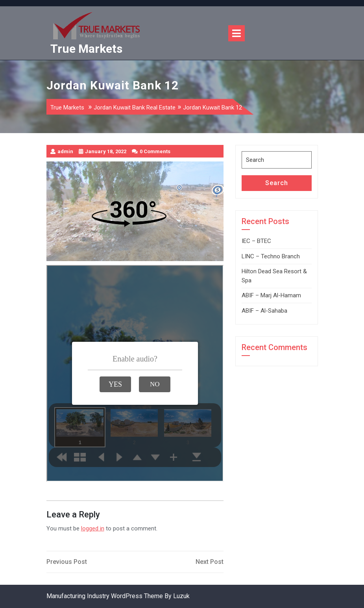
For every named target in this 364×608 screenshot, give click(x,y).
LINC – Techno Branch (271, 256)
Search (277, 183)
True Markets (86, 49)
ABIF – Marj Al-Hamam (271, 295)
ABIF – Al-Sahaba (264, 311)
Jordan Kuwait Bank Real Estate (135, 108)
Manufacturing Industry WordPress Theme (105, 596)
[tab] (237, 33)
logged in (93, 528)
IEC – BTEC (256, 241)
